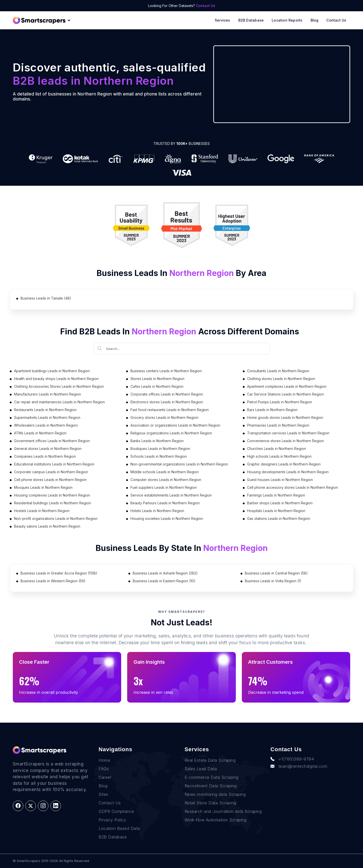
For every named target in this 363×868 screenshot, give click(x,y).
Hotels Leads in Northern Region (157, 511)
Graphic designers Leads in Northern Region (284, 464)
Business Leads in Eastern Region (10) (164, 581)
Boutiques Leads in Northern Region (160, 449)
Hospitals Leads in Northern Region (276, 511)
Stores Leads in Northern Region (157, 379)
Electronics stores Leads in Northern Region (167, 402)
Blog (315, 20)
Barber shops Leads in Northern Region (280, 503)
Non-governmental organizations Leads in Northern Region (179, 464)
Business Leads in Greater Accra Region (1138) (59, 573)
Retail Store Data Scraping (210, 803)
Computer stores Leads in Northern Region (166, 480)
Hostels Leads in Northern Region (42, 511)
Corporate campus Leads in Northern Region (51, 472)
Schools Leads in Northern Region (159, 456)
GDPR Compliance (116, 811)
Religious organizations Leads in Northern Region (171, 433)
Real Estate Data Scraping (210, 760)
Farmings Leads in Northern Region (276, 495)
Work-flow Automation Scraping (216, 820)
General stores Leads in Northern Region (48, 449)
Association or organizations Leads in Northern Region (175, 425)
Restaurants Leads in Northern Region (45, 410)
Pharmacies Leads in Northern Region (278, 425)
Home (104, 760)
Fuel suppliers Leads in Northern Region (164, 487)
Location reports (287, 20)
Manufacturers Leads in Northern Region (48, 394)
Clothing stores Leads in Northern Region (281, 379)
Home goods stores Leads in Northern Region (285, 417)
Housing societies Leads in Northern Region (167, 518)
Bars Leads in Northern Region (272, 410)
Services (223, 20)
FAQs (104, 769)
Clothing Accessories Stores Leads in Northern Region (59, 386)
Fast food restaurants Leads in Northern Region (170, 410)
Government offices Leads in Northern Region (52, 441)
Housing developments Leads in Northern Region (288, 472)
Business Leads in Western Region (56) (53, 581)
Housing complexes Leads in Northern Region (52, 495)
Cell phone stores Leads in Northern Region (50, 480)
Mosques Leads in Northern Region (43, 487)
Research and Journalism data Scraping (223, 811)
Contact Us (206, 6)
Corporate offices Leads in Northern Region (167, 394)
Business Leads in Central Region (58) (276, 573)
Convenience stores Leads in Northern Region (285, 441)
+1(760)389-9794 (292, 759)
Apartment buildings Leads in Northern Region (52, 371)
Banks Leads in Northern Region (157, 441)
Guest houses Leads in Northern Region (280, 480)
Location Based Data (119, 828)
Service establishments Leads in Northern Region (171, 495)
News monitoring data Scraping (215, 794)
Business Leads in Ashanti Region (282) (165, 573)
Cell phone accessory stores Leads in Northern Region (293, 487)
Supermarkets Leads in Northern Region (47, 417)
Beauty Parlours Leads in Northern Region (165, 503)
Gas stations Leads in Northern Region (279, 518)
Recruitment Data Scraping (211, 786)
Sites (103, 794)
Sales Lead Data (201, 769)
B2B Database (251, 20)
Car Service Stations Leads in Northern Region (285, 394)
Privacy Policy (112, 820)
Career (105, 777)
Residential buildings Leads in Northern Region (53, 503)
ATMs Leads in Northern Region (40, 433)
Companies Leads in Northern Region (45, 456)
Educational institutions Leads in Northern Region (54, 464)
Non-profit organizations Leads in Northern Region (56, 518)
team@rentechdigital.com (299, 766)
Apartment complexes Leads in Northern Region (287, 386)
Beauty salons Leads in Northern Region (47, 526)
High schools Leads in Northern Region (279, 456)
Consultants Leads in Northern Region (278, 371)
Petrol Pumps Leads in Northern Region (280, 402)
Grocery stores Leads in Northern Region (164, 417)
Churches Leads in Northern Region (277, 449)
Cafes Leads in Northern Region (157, 386)
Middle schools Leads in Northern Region (165, 472)
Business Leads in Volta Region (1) (273, 581)
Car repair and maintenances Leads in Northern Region (59, 402)
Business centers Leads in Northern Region (166, 371)
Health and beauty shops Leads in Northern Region (56, 379)
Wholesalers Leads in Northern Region (46, 425)
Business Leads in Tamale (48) (46, 298)
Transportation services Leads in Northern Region (288, 433)
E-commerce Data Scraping (212, 777)
